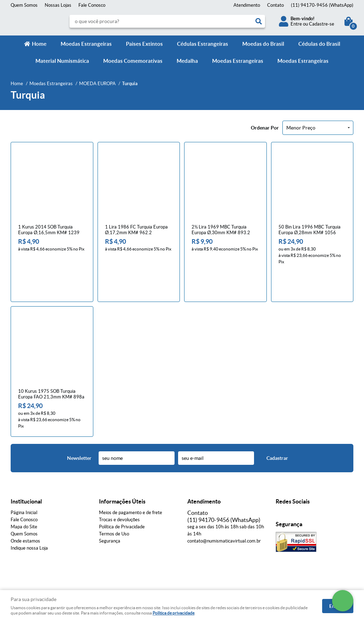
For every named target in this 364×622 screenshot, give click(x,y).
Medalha (187, 61)
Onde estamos (25, 511)
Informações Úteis (122, 472)
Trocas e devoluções (119, 490)
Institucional (26, 472)
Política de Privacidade (122, 497)
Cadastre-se (322, 24)
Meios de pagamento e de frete (131, 483)
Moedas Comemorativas (133, 61)
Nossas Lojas (58, 5)
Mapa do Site (24, 497)
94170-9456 (322, 5)
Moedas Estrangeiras (86, 44)
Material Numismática (62, 61)
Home (39, 44)
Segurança (110, 511)
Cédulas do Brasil (319, 44)
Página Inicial (24, 483)
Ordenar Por (265, 128)
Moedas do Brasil (263, 44)
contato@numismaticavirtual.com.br (224, 511)
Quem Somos (24, 5)
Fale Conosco (92, 5)
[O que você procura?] (259, 21)
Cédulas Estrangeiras (203, 44)
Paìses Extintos (144, 44)
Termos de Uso (114, 504)
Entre (296, 24)
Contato (275, 5)
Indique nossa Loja (29, 518)
